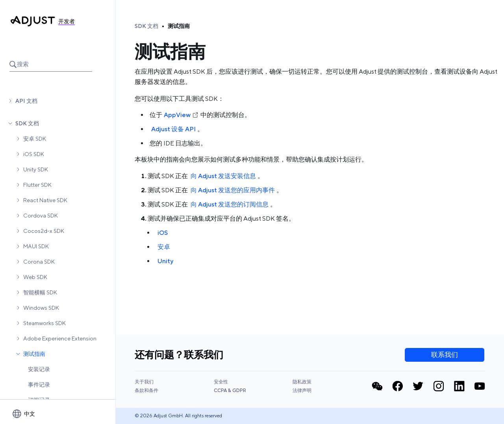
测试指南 (34, 354)
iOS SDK (34, 154)
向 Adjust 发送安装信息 (223, 176)
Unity (165, 261)
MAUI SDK (36, 246)
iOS (163, 233)
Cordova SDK (41, 216)
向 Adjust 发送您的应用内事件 (233, 190)
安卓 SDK (35, 139)
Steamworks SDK (44, 323)
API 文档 (26, 101)
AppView (181, 115)
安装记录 (39, 369)
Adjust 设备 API (173, 129)
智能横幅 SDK (40, 292)
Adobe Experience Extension (60, 338)
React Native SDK (45, 200)
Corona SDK (39, 262)
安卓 (164, 247)
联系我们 (445, 355)
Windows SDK (41, 308)
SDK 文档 (27, 123)
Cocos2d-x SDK (44, 231)
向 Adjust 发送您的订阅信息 (230, 204)
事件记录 (39, 385)
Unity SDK (36, 169)
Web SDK (35, 277)
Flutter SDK (37, 185)
